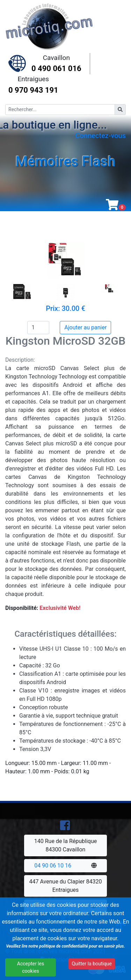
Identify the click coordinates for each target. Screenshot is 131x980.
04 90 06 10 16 (53, 866)
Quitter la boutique (90, 965)
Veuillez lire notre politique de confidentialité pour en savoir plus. (65, 948)
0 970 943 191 (33, 90)
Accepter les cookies (30, 969)
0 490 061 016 (56, 68)
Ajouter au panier (85, 327)
